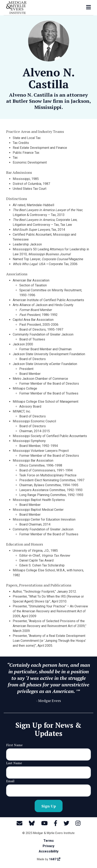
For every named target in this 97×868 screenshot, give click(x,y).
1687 (55, 859)
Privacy (48, 846)
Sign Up (49, 806)
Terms (49, 841)
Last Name (14, 763)
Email (10, 781)
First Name (14, 745)
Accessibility (49, 851)
